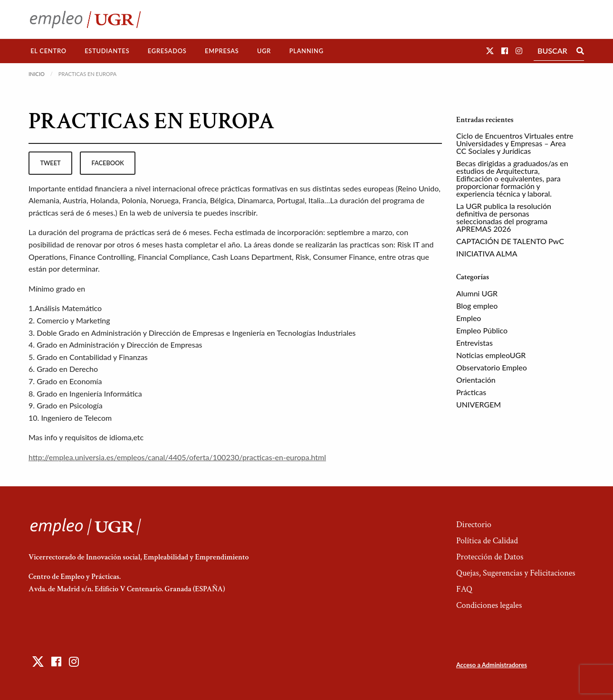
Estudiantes (107, 51)
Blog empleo (477, 306)
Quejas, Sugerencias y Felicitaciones (516, 573)
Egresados (167, 51)
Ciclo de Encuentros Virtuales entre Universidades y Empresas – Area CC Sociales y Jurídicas (515, 143)
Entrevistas (474, 343)
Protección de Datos (490, 557)
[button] (490, 51)
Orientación (476, 380)
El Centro (48, 51)
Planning (306, 51)
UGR (264, 51)
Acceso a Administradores (492, 665)
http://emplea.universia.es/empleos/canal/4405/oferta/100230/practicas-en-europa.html (177, 457)
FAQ (464, 589)
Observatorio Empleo (492, 367)
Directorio (474, 525)
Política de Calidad (487, 541)
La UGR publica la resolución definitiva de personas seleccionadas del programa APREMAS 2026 (504, 217)
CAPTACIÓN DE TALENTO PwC (510, 241)
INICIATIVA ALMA (487, 253)
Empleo (469, 318)
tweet (50, 163)
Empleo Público (482, 330)
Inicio (37, 74)
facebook (108, 163)
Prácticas (471, 392)
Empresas (222, 51)
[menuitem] (48, 51)
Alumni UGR (477, 293)
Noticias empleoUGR (491, 355)
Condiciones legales (489, 605)
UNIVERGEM (479, 404)
